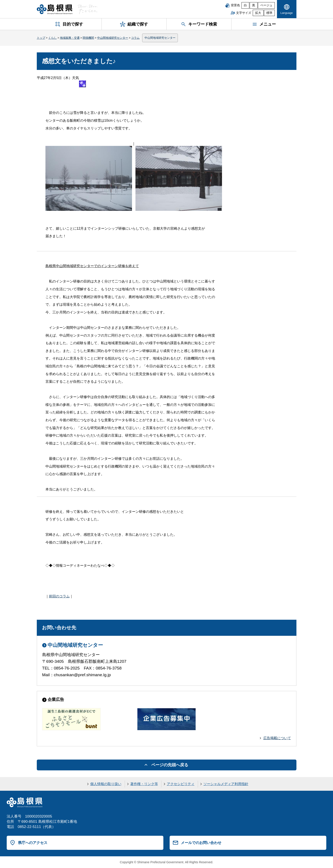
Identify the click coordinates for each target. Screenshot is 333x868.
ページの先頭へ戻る (170, 765)
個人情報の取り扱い (106, 784)
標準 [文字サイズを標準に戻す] (269, 13)
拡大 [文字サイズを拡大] (258, 13)
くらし (52, 38)
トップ (41, 38)
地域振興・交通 (70, 38)
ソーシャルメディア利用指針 (226, 784)
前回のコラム (59, 596)
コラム (135, 38)
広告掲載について (277, 738)
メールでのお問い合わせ (201, 843)
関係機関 (88, 38)
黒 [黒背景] (254, 5)
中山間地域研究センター (113, 38)
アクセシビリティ (181, 784)
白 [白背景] (245, 5)
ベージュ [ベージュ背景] (266, 5)
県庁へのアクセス (33, 843)
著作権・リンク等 (144, 784)
